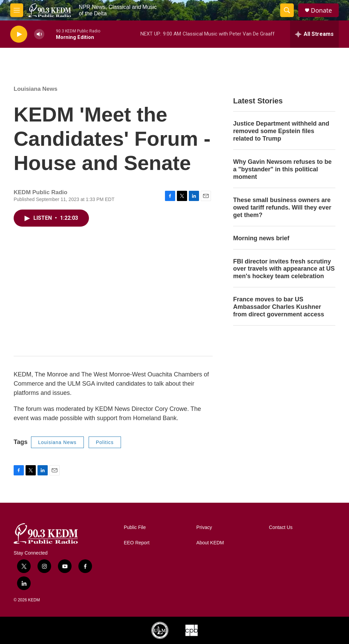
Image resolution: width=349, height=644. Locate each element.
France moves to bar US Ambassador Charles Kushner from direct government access (279, 307)
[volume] (39, 34)
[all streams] (314, 34)
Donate (321, 10)
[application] (113, 293)
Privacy (204, 527)
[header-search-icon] (287, 10)
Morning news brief (261, 238)
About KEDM (210, 543)
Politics (105, 442)
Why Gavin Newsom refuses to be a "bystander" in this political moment (282, 169)
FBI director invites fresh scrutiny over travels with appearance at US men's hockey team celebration (284, 269)
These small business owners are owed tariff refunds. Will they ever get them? (282, 207)
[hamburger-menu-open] (17, 10)
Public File (135, 527)
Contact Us (281, 527)
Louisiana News (35, 89)
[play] (19, 34)
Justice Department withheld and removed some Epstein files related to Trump (281, 131)
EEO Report (136, 543)
